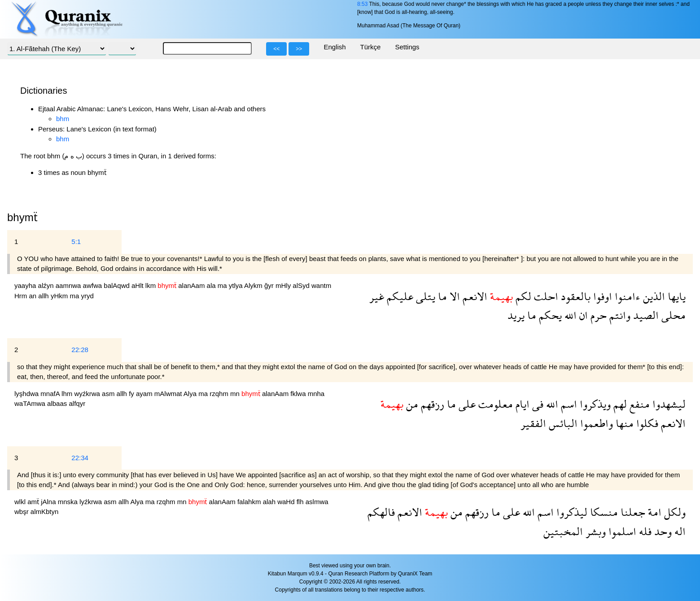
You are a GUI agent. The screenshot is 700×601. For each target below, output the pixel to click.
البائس (562, 423)
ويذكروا (594, 404)
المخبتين (563, 531)
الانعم (474, 296)
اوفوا (601, 296)
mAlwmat (169, 394)
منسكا (603, 512)
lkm (152, 285)
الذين (653, 296)
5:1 (76, 242)
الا (453, 296)
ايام (521, 404)
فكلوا (646, 423)
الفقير (533, 423)
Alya (191, 394)
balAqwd (118, 285)
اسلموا (621, 531)
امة (653, 512)
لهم (619, 404)
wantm (321, 285)
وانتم (619, 315)
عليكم (399, 296)
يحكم (549, 315)
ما (441, 296)
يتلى (424, 296)
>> (299, 49)
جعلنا (632, 512)
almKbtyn (45, 512)
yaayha (26, 285)
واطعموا (595, 423)
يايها (675, 296)
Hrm (22, 296)
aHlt (138, 285)
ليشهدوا (668, 404)
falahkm (250, 502)
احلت (545, 296)
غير (377, 296)
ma (223, 285)
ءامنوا (626, 296)
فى (536, 404)
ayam (145, 394)
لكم (522, 296)
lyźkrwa (92, 502)
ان (582, 315)
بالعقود (574, 296)
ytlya (236, 285)
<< (276, 49)
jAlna (49, 502)
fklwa (299, 394)
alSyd (302, 285)
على (466, 404)
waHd (287, 502)
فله (644, 531)
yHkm (60, 296)
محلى (672, 315)
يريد (516, 315)
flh (301, 502)
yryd (87, 296)
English (335, 47)
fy (132, 394)
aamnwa (69, 285)
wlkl (21, 502)
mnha (316, 394)
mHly (284, 285)
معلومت (494, 404)
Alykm (254, 285)
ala (212, 285)
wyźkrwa (88, 394)
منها (623, 423)
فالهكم (381, 512)
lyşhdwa (27, 394)
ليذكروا (571, 512)
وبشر (594, 531)
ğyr (270, 285)
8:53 (362, 4)
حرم (597, 315)
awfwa (94, 285)
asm (109, 394)
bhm (63, 119)
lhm (68, 394)
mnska (69, 502)
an (34, 296)
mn (236, 394)
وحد (662, 531)
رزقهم (431, 404)
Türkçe (371, 47)
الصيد (645, 315)
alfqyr (77, 403)
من (411, 404)
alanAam (192, 285)
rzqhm (220, 394)
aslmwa (317, 502)
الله (569, 315)
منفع (638, 404)
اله (679, 531)
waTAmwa (31, 403)
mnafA (51, 394)
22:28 (80, 350)
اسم (568, 404)
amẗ (34, 502)
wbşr (22, 512)
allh (44, 296)
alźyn (47, 285)
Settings (407, 47)
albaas (58, 403)
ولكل (674, 512)
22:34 (80, 458)
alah (270, 502)
